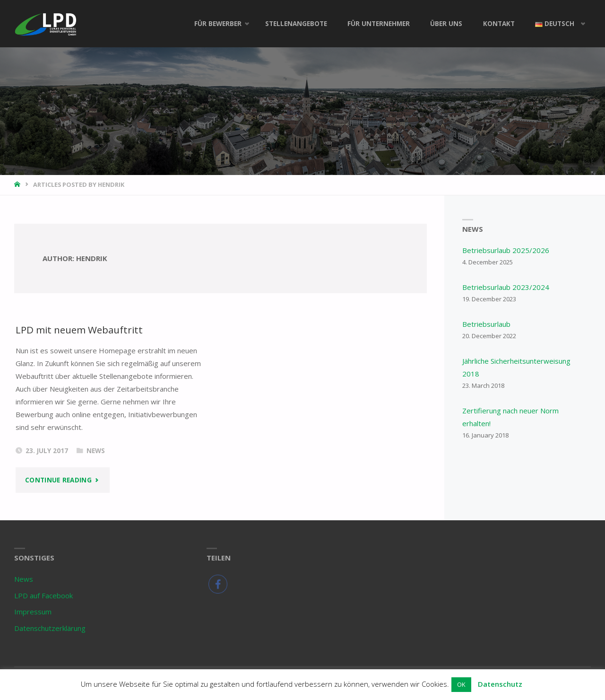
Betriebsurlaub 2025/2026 (506, 250)
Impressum (33, 612)
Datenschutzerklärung (50, 628)
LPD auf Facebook (43, 595)
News (96, 451)
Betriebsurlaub (486, 324)
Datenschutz (500, 684)
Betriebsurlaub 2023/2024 (506, 287)
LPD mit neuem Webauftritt (79, 330)
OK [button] (461, 684)
